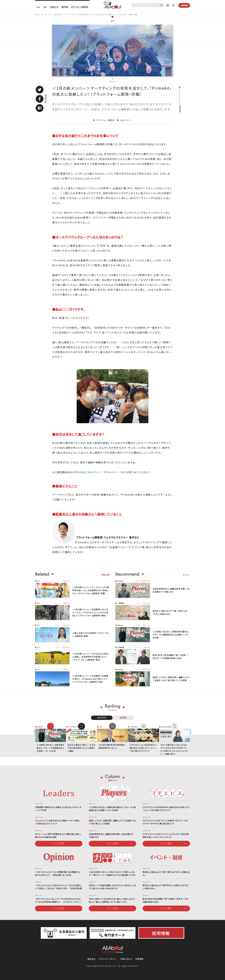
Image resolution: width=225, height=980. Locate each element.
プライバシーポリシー (108, 959)
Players (120, 581)
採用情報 (139, 959)
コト (45, 7)
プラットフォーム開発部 (105, 120)
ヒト (38, 7)
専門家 (65, 7)
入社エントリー (126, 120)
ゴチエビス (134, 727)
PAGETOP (180, 109)
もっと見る (59, 843)
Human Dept (166, 727)
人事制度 (121, 603)
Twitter (112, 472)
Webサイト (94, 472)
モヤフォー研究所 (80, 7)
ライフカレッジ (73, 727)
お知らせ (54, 7)
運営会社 (91, 959)
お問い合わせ (126, 959)
